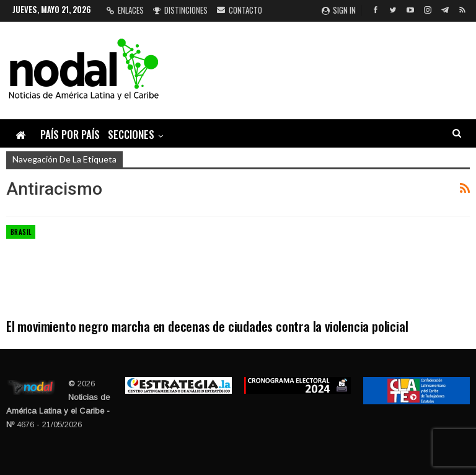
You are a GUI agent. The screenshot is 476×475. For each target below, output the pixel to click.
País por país (70, 134)
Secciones (131, 134)
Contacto (240, 10)
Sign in (339, 10)
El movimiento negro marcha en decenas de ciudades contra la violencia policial (207, 326)
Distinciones (180, 10)
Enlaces (125, 10)
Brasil (21, 232)
